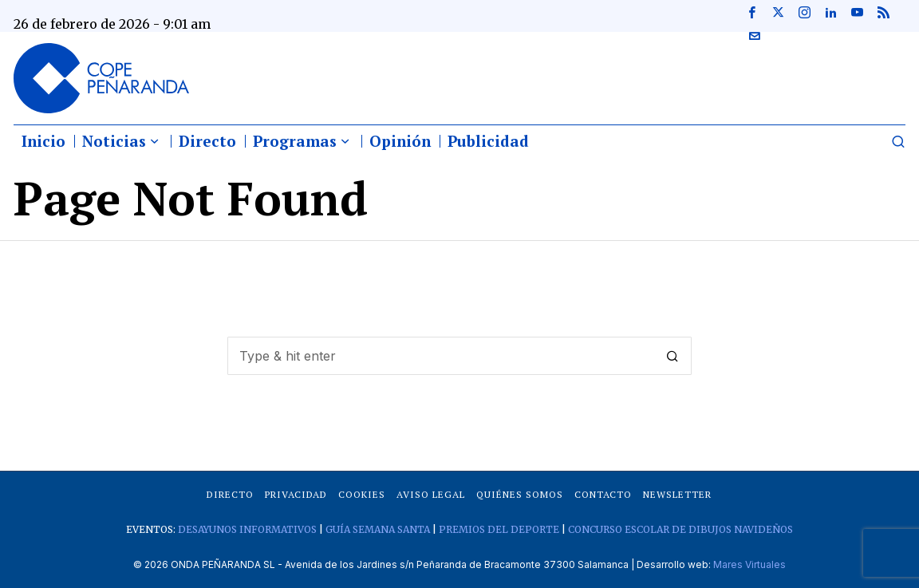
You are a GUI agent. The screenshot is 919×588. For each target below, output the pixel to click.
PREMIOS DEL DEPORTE (499, 529)
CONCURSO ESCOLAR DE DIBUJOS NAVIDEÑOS (680, 529)
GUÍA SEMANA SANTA (378, 529)
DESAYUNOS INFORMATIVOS (247, 529)
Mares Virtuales (749, 564)
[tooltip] (751, 12)
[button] (672, 356)
